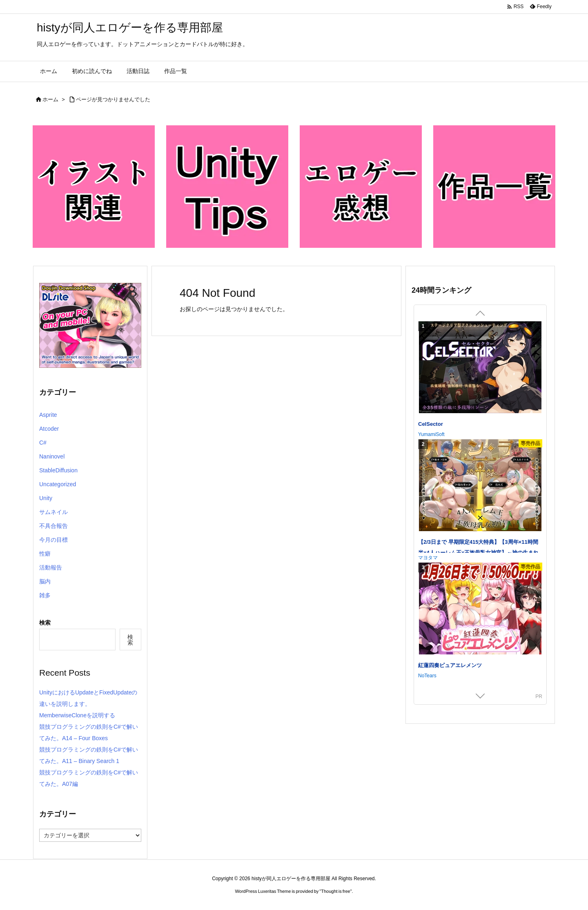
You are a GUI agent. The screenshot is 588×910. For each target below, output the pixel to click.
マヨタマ (428, 558)
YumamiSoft (431, 434)
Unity (46, 498)
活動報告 (51, 567)
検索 (45, 623)
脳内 (45, 581)
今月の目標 (53, 540)
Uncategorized (58, 484)
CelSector (431, 424)
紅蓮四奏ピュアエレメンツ (450, 665)
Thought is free (335, 891)
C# (43, 443)
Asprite (48, 415)
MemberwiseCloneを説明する (77, 715)
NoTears (427, 676)
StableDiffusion (58, 470)
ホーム (50, 99)
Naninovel (52, 456)
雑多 (45, 595)
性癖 (45, 554)
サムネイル (53, 512)
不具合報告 (53, 526)
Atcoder (49, 429)
